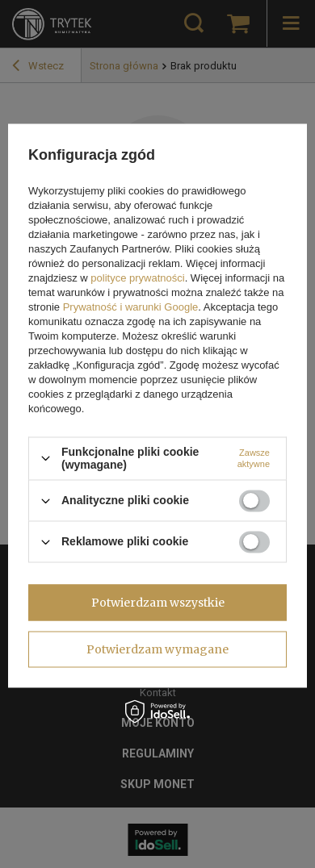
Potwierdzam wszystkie (158, 603)
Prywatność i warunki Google (131, 307)
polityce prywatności (137, 278)
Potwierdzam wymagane (157, 649)
